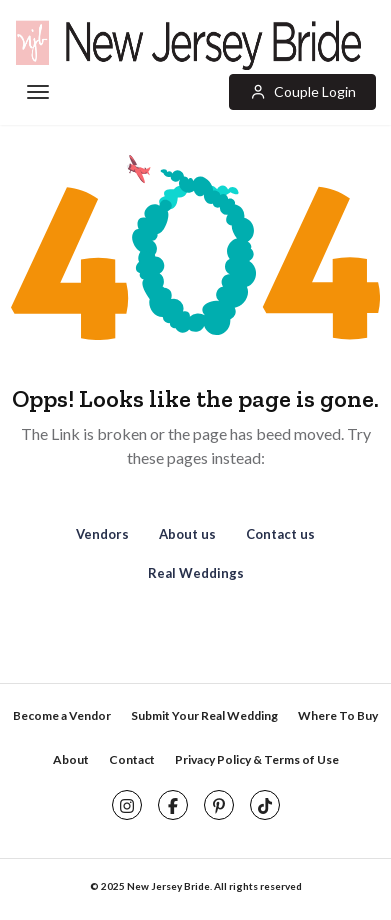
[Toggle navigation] (36, 93)
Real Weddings (196, 573)
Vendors (102, 534)
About (71, 759)
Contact (132, 759)
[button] (302, 92)
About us (187, 534)
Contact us (280, 534)
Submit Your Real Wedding (204, 715)
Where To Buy (338, 715)
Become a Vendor (62, 715)
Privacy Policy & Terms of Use (257, 759)
